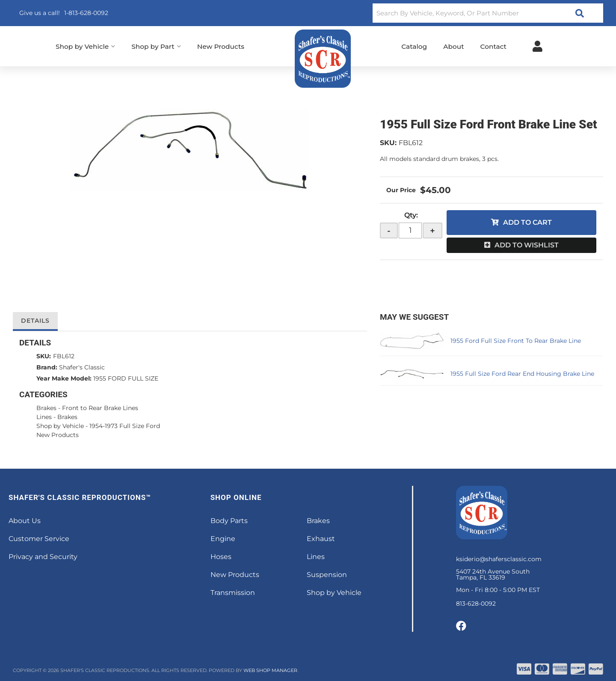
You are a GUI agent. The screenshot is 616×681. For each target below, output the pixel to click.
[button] (488, 13)
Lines (44, 417)
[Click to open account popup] (538, 46)
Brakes (46, 408)
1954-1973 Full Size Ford (125, 426)
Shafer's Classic (82, 367)
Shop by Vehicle (60, 426)
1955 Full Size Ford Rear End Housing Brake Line (522, 374)
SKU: (388, 143)
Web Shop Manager (270, 670)
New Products (58, 435)
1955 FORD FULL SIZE (126, 378)
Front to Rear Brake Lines (100, 408)
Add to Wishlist (527, 245)
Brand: (47, 367)
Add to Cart (527, 222)
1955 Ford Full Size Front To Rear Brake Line (516, 341)
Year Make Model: (64, 378)
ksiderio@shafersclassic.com (499, 559)
